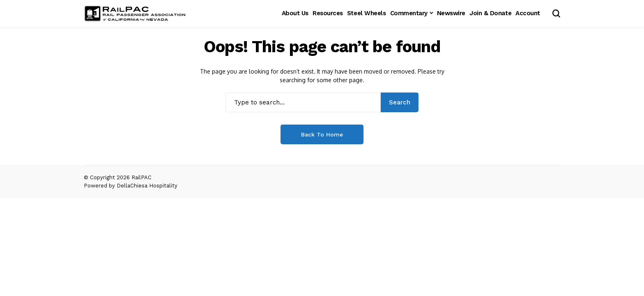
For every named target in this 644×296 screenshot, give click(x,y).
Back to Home (322, 134)
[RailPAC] (135, 14)
